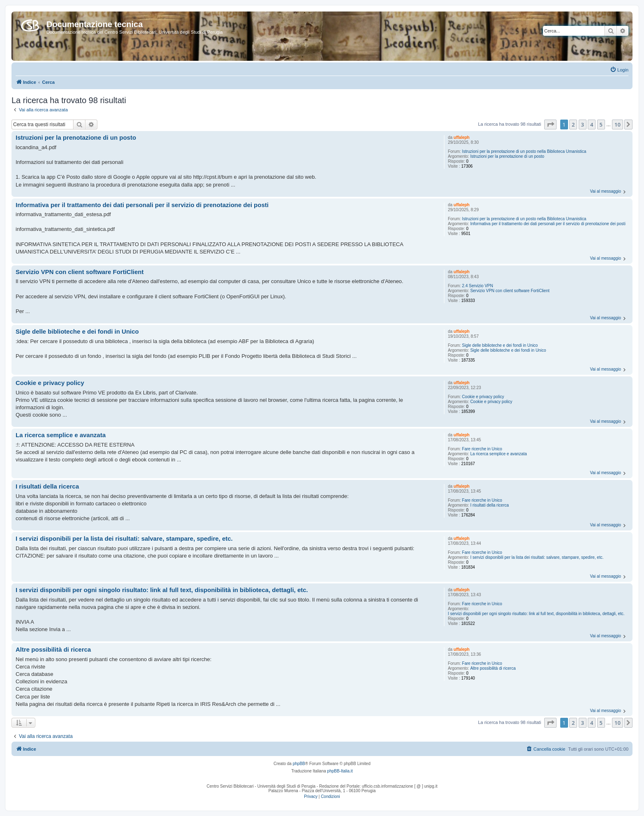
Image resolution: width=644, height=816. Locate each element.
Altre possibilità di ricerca (493, 668)
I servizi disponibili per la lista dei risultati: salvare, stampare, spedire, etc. (537, 557)
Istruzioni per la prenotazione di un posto (507, 156)
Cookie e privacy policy (483, 397)
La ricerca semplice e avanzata (499, 454)
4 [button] (592, 124)
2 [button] (573, 124)
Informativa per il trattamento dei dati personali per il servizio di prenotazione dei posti (548, 224)
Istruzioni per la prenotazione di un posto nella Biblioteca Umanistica (524, 151)
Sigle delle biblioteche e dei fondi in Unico (500, 345)
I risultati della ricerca (490, 505)
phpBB (299, 764)
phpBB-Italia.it (340, 771)
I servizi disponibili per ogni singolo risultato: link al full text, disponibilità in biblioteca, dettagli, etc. (536, 614)
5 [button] (601, 124)
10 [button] (618, 124)
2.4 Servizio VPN (478, 286)
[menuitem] (619, 70)
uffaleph (461, 137)
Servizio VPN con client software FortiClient (510, 291)
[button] (550, 124)
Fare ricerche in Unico (482, 449)
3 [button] (583, 124)
